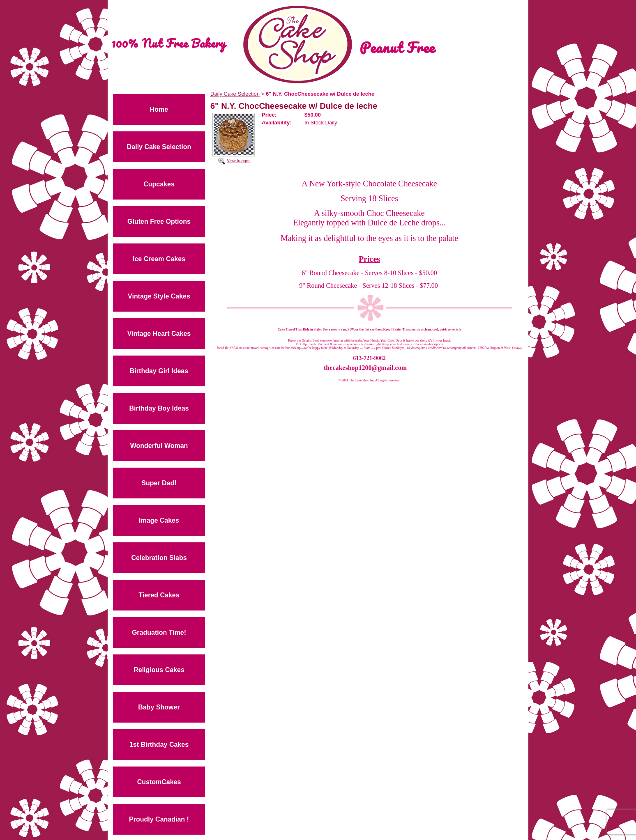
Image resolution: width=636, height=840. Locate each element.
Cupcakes (159, 184)
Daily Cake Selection (159, 147)
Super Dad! (159, 483)
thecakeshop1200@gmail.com (365, 368)
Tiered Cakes (159, 595)
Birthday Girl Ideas (159, 371)
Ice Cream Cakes (159, 259)
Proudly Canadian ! (159, 819)
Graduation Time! (159, 632)
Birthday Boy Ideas (159, 408)
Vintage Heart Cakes (159, 334)
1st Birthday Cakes (159, 745)
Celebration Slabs (159, 558)
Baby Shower (159, 707)
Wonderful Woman (159, 446)
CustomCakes (159, 782)
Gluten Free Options (159, 221)
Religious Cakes (159, 670)
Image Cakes (159, 520)
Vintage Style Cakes (159, 296)
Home (159, 109)
